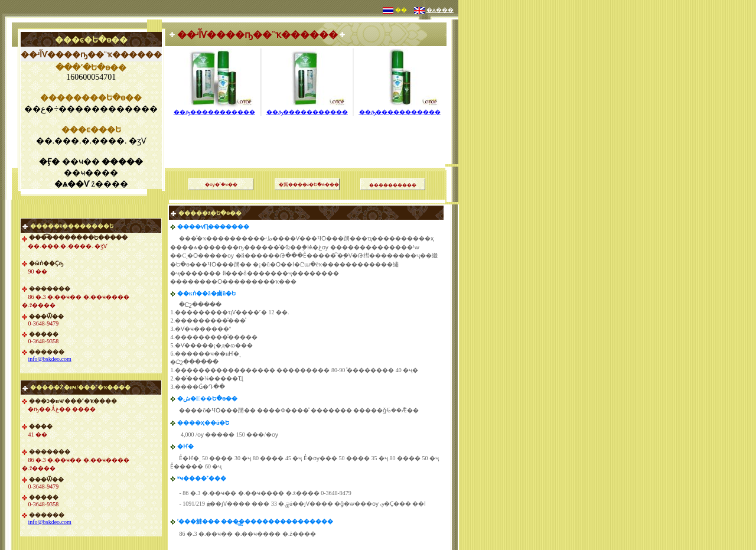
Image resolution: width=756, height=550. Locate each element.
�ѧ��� (440, 10)
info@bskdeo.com (49, 359)
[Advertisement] (307, 127)
